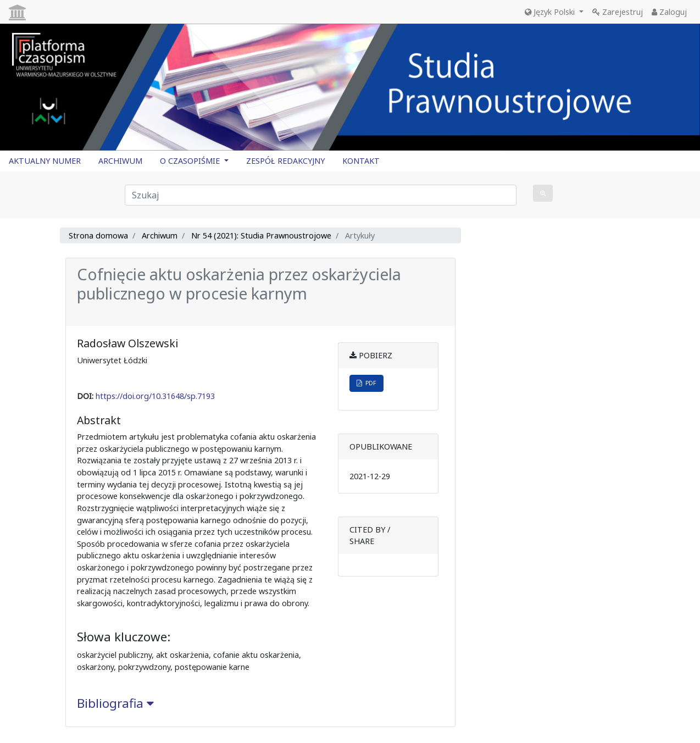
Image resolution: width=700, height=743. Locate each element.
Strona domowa (98, 235)
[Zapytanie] (321, 195)
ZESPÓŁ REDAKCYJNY (285, 161)
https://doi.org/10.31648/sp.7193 (155, 396)
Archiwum (160, 235)
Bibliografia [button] (115, 703)
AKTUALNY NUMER (45, 161)
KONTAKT (361, 161)
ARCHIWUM (120, 161)
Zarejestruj (618, 12)
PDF (366, 383)
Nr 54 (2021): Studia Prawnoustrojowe (261, 235)
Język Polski (551, 12)
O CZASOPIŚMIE (191, 161)
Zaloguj (669, 12)
